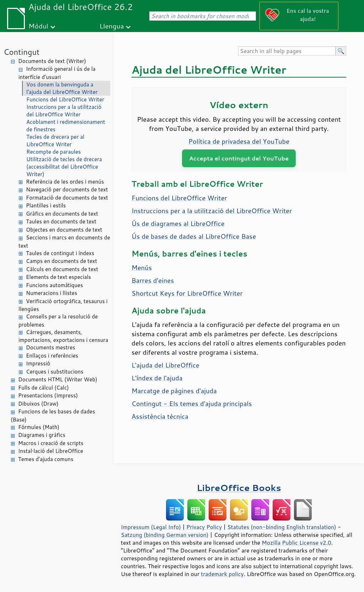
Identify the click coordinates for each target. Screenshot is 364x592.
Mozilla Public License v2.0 (296, 543)
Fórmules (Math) (39, 427)
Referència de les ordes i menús (65, 182)
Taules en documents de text (61, 221)
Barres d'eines (153, 280)
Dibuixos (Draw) (38, 404)
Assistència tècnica (160, 416)
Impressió (38, 363)
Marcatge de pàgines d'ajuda (174, 391)
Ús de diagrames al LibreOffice (178, 223)
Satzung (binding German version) (165, 535)
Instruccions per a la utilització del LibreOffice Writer (64, 111)
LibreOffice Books (239, 488)
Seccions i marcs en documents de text (64, 242)
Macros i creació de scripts (51, 443)
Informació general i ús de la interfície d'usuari (57, 73)
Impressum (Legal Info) (151, 527)
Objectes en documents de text (64, 230)
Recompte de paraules (53, 152)
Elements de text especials (58, 277)
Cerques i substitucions (55, 372)
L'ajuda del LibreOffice (165, 365)
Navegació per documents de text (67, 189)
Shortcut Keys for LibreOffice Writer (187, 293)
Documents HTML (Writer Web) (58, 379)
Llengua (112, 26)
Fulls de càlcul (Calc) (44, 388)
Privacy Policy (204, 527)
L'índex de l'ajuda (157, 378)
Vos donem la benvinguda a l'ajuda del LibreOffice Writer (62, 88)
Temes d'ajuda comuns (46, 459)
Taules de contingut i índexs (60, 253)
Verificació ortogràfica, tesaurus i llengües (63, 305)
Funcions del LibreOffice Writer (65, 99)
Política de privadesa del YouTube (239, 141)
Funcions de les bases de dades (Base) (53, 416)
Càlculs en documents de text (62, 269)
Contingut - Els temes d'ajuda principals (192, 403)
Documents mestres (50, 347)
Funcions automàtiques (54, 285)
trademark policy (222, 574)
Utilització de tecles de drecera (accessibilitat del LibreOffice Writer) (64, 167)
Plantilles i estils (46, 205)
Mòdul (38, 26)
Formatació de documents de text (67, 198)
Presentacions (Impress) (48, 395)
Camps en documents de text (61, 261)
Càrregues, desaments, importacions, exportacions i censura (63, 336)
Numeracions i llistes (52, 293)
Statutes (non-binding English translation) (282, 527)
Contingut (22, 52)
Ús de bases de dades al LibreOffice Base (194, 236)
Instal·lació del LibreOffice (51, 451)
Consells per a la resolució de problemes (58, 321)
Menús (142, 268)
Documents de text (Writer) (52, 61)
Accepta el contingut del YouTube (239, 158)
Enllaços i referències (52, 356)
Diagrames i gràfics (42, 435)
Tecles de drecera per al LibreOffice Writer (55, 141)
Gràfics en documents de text (62, 214)
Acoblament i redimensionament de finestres (66, 126)
